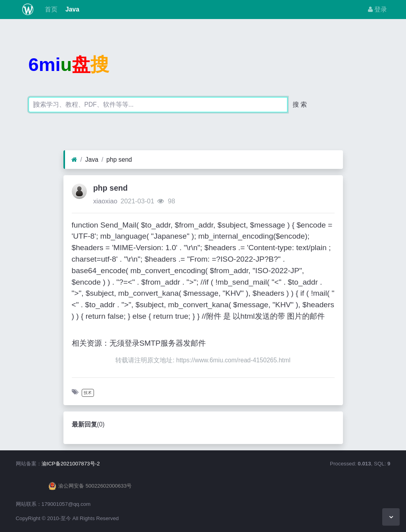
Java (72, 9)
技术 (88, 393)
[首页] (74, 160)
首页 (50, 9)
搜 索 (300, 104)
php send (119, 160)
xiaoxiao (105, 201)
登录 (377, 9)
